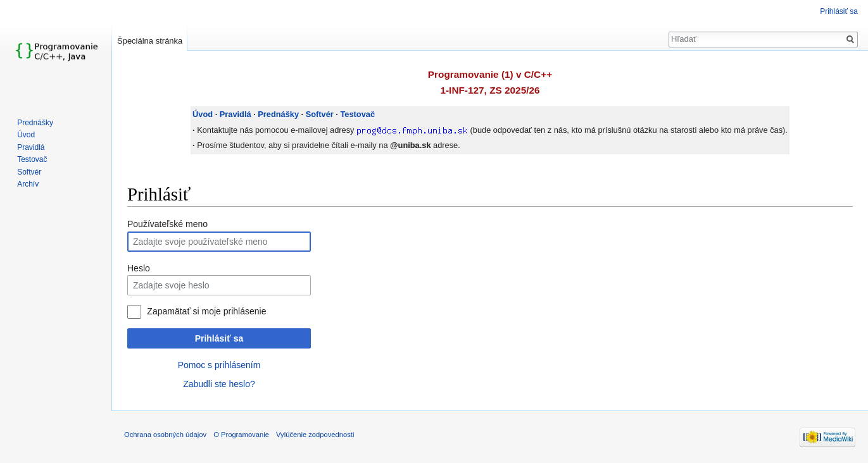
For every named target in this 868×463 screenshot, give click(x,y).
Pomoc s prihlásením (219, 365)
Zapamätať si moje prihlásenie (206, 311)
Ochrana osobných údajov (165, 435)
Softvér (320, 114)
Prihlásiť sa (219, 338)
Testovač (357, 114)
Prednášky (278, 114)
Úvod (203, 114)
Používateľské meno (167, 224)
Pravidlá (236, 114)
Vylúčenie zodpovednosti (315, 435)
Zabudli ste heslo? (219, 384)
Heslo (139, 268)
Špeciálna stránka (150, 41)
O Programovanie (241, 435)
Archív (28, 184)
